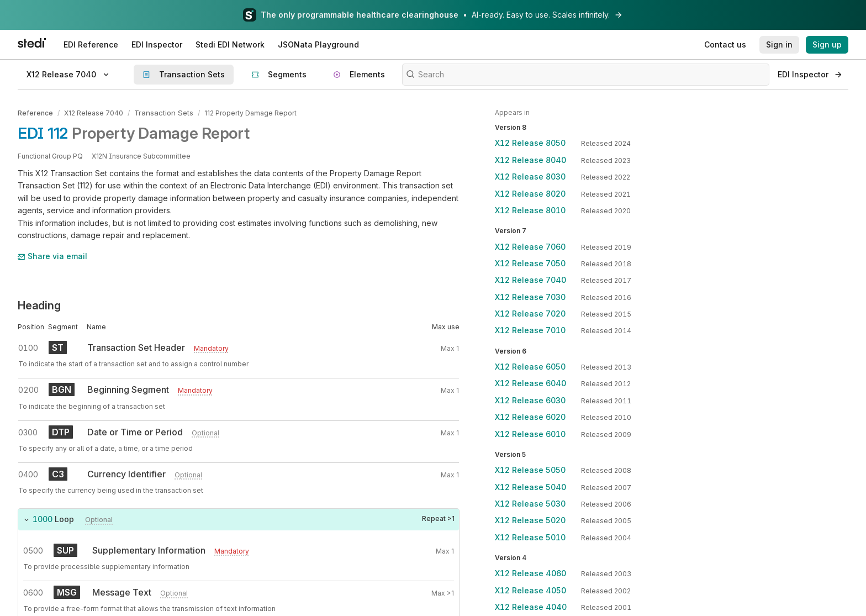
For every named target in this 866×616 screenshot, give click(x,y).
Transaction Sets (162, 112)
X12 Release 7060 (530, 247)
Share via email (52, 256)
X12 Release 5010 (530, 537)
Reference (35, 112)
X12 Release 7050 (530, 263)
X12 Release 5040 (530, 487)
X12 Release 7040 (94, 112)
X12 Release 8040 (530, 160)
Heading (39, 304)
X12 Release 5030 (530, 504)
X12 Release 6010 (530, 434)
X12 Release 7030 (530, 297)
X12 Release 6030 (530, 400)
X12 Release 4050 (530, 590)
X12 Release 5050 (530, 470)
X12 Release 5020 (530, 520)
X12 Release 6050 (530, 367)
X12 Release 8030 (530, 177)
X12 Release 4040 (531, 607)
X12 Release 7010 (530, 330)
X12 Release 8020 (530, 194)
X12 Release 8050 (530, 143)
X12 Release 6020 (530, 417)
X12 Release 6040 (530, 383)
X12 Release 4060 (530, 573)
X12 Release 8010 (530, 210)
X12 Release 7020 (530, 314)
